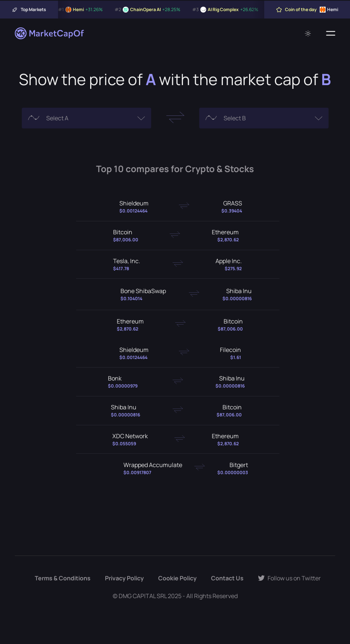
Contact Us (227, 578)
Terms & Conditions (63, 578)
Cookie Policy (177, 578)
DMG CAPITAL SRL (143, 596)
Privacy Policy (124, 578)
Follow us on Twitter (289, 578)
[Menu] (331, 33)
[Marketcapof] (50, 33)
